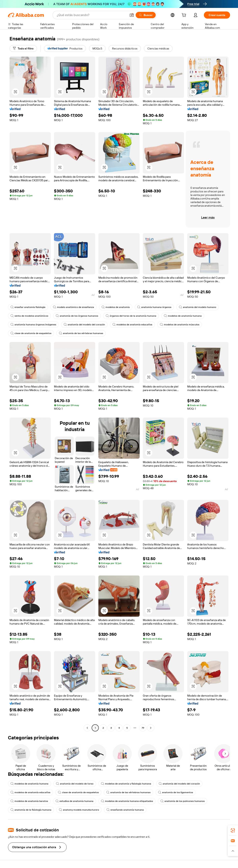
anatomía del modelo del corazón (84, 325)
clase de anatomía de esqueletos (31, 333)
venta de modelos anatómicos (29, 316)
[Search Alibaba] (91, 15)
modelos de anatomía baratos (29, 801)
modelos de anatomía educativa (132, 325)
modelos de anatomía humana (183, 316)
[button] (132, 15)
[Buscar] (146, 15)
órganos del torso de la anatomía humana (131, 316)
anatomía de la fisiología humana (31, 810)
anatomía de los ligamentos (176, 792)
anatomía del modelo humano (198, 307)
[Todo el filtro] (23, 48)
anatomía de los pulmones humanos (183, 801)
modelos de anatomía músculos (180, 325)
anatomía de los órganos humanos (77, 316)
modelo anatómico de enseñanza (73, 307)
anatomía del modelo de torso (75, 784)
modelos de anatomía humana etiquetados (127, 801)
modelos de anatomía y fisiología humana (126, 784)
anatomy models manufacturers (79, 810)
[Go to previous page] (87, 728)
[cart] (185, 16)
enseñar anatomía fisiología (28, 307)
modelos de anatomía (116, 307)
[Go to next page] (151, 728)
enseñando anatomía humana (125, 810)
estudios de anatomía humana (74, 801)
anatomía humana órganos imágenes (33, 325)
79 (143, 728)
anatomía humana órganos (154, 307)
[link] (233, 830)
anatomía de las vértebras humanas (81, 333)
